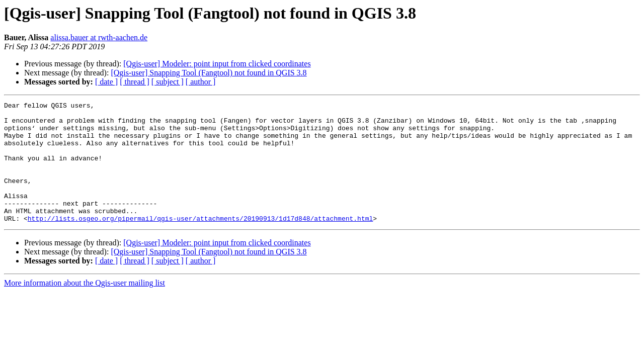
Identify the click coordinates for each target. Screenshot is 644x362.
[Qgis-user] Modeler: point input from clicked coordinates (217, 64)
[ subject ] (168, 82)
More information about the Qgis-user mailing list (85, 307)
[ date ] (106, 82)
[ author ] (201, 82)
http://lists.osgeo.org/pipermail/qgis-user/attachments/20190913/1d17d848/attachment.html (200, 242)
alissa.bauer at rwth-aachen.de (99, 37)
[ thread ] (135, 82)
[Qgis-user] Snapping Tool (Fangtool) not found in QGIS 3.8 (209, 73)
